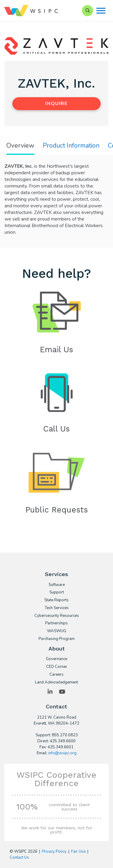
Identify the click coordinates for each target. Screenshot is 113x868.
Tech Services (57, 608)
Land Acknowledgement (56, 683)
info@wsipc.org (62, 753)
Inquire (56, 104)
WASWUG (57, 631)
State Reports (56, 600)
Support (57, 593)
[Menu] (101, 11)
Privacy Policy (54, 851)
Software (57, 585)
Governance (56, 659)
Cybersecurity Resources (57, 616)
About (57, 649)
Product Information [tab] (71, 146)
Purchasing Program (57, 639)
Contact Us (19, 857)
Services (56, 574)
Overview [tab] (20, 146)
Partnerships (56, 623)
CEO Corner (57, 667)
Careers (56, 675)
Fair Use (78, 851)
